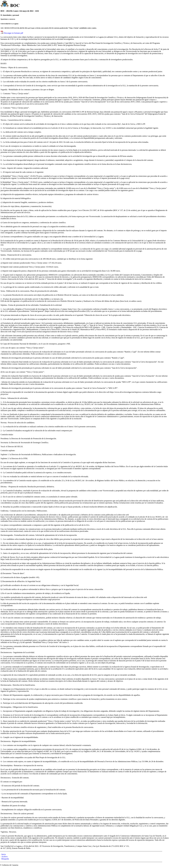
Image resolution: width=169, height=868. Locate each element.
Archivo (4, 857)
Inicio (4, 854)
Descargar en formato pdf (13, 33)
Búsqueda (5, 859)
